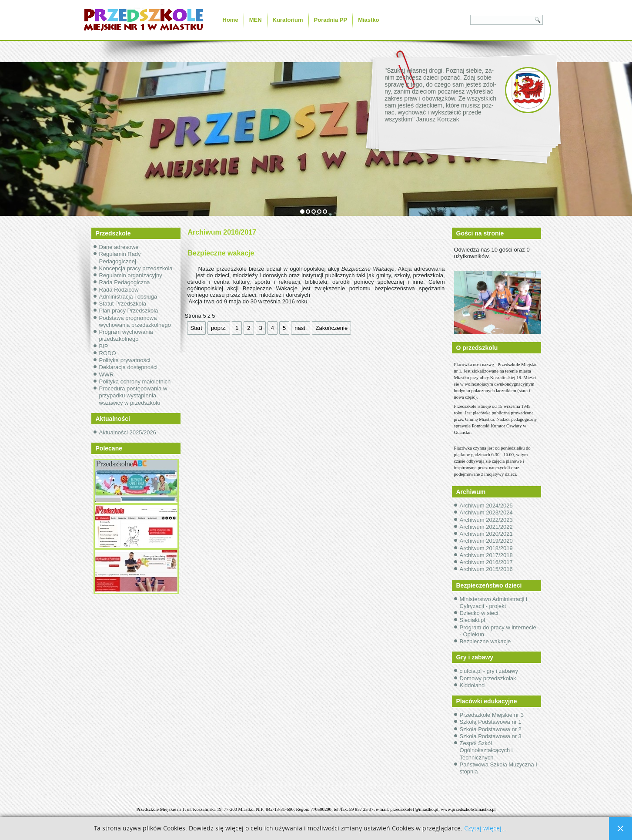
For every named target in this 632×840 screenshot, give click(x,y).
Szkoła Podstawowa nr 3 (491, 736)
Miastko (368, 20)
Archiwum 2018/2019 (486, 548)
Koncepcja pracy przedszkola (136, 268)
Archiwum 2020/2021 (486, 534)
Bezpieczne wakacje (485, 641)
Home (231, 20)
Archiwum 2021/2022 (486, 527)
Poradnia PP (331, 20)
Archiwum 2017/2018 (486, 555)
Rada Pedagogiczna (125, 282)
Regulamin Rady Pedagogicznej (120, 257)
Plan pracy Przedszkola (129, 311)
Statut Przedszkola (123, 304)
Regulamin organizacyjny (131, 275)
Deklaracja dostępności (128, 367)
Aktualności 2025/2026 (128, 432)
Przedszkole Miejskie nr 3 (492, 715)
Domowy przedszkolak (488, 678)
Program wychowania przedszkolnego (126, 335)
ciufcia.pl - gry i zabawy (489, 671)
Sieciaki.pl (473, 620)
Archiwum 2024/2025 (486, 506)
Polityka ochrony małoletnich (135, 381)
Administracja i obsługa (128, 297)
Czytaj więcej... (485, 828)
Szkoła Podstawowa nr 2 (491, 729)
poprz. (219, 328)
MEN (256, 20)
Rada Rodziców (119, 290)
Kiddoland (472, 685)
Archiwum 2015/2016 (486, 569)
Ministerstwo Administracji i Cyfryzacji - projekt (493, 603)
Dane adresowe (119, 247)
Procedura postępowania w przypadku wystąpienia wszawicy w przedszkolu (133, 396)
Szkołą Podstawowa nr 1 (491, 722)
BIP (104, 346)
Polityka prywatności (125, 360)
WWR (107, 375)
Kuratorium (288, 20)
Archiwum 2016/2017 (486, 562)
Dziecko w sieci (479, 613)
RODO (108, 353)
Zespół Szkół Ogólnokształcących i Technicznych (486, 750)
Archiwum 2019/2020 (486, 541)
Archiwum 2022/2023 (486, 520)
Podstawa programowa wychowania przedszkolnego (135, 321)
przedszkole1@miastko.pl (414, 809)
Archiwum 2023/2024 (486, 512)
